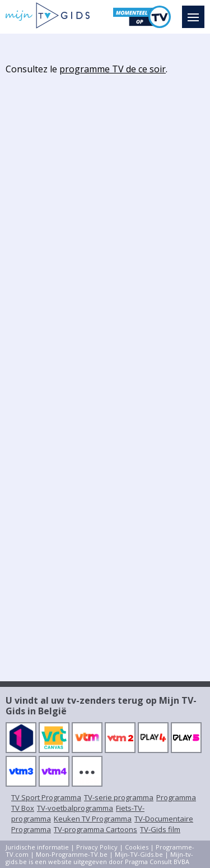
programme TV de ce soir (113, 69)
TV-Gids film (160, 829)
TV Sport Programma (46, 797)
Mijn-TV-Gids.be (139, 854)
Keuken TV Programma (93, 819)
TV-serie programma (119, 797)
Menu (196, 12)
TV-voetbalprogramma (75, 808)
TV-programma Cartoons (95, 829)
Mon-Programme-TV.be (72, 854)
